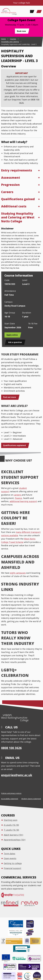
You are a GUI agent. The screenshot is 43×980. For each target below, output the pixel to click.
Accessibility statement (10, 799)
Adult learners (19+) (13, 835)
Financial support (12, 868)
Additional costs (14, 206)
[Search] (32, 11)
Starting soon (11, 820)
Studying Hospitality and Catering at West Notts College (18, 217)
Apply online (12, 335)
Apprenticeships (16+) (15, 840)
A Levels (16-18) (11, 825)
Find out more (10, 397)
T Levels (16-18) (11, 830)
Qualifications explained (14, 445)
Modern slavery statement (31, 799)
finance (18, 498)
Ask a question (15, 342)
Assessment (11, 178)
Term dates (10, 854)
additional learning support (23, 501)
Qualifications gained (18, 199)
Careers (7, 192)
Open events (10, 858)
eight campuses (18, 573)
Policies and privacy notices (11, 793)
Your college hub (21, 3)
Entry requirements (17, 170)
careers (18, 495)
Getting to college (13, 863)
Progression (10, 185)
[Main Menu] (39, 11)
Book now (21, 31)
